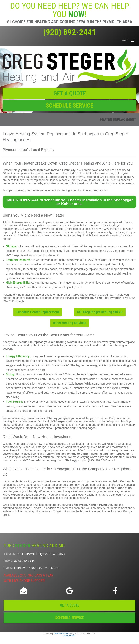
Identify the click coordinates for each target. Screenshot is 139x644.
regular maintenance (101, 246)
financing (81, 428)
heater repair (11, 298)
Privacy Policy (70, 636)
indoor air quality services (36, 511)
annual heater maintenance (84, 444)
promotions (62, 428)
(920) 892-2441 (70, 32)
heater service (12, 183)
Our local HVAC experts (53, 421)
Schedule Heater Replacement (38, 312)
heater (80, 222)
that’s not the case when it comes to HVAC (41, 388)
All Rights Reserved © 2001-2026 (82, 634)
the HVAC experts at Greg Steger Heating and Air (104, 177)
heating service (64, 298)
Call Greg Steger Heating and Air (100, 312)
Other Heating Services (70, 323)
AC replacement (117, 508)
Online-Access (61, 634)
